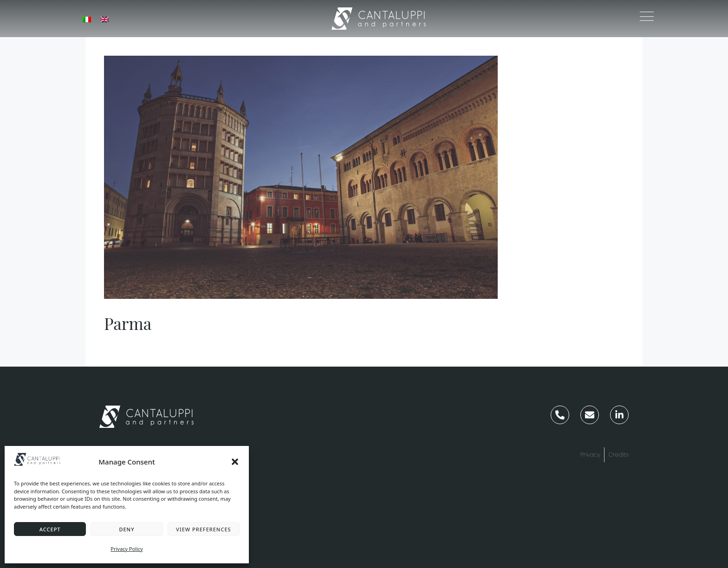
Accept (50, 529)
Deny (127, 529)
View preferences (204, 529)
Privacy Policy (127, 549)
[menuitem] (87, 19)
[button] (235, 462)
